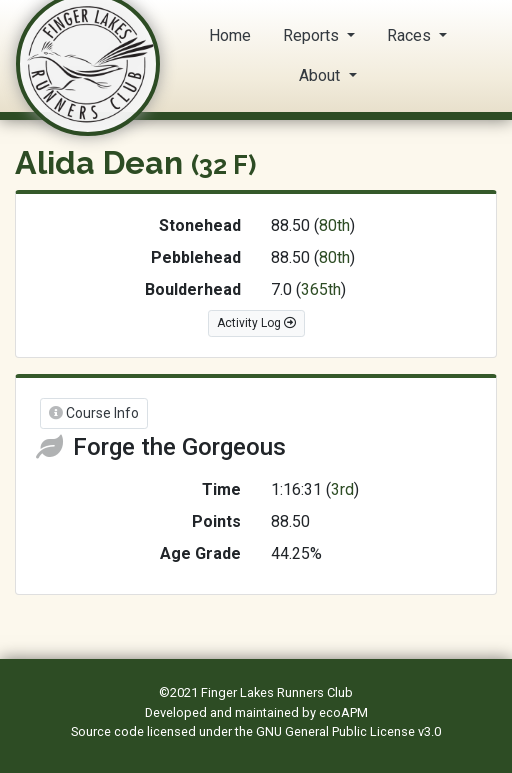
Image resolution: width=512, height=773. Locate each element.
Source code (109, 731)
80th (334, 225)
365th (321, 289)
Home (230, 35)
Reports (313, 35)
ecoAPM (343, 712)
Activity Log (256, 323)
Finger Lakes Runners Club (277, 692)
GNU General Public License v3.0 (348, 731)
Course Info (94, 413)
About (321, 75)
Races (411, 35)
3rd (342, 489)
